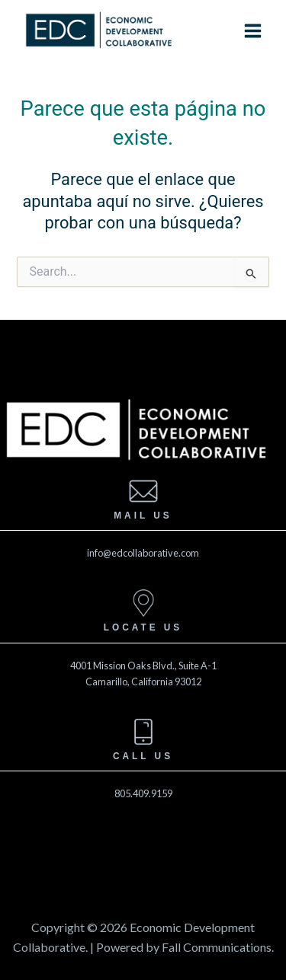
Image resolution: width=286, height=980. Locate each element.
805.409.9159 (143, 793)
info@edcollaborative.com (143, 553)
